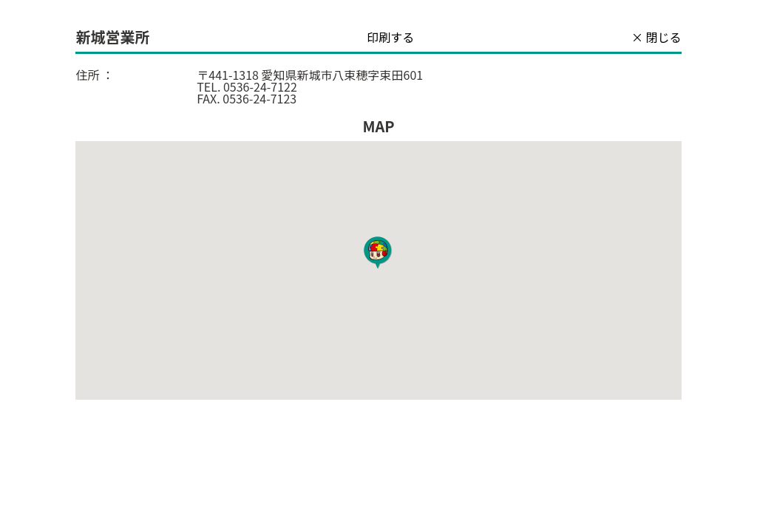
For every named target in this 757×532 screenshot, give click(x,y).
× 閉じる (656, 37)
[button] (378, 253)
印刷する (390, 37)
